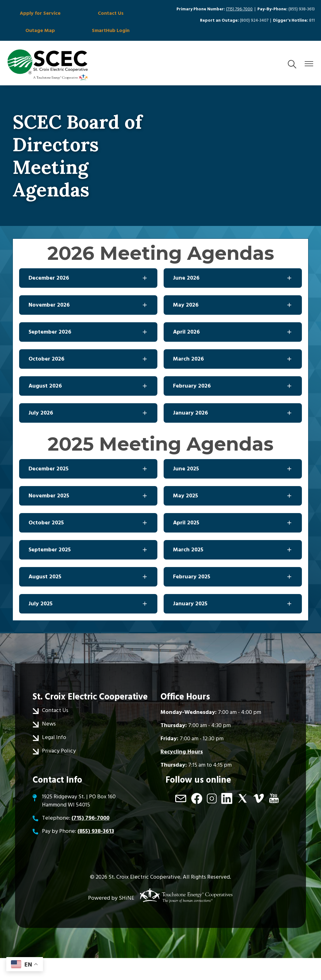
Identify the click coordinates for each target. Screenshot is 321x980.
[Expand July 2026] (88, 435)
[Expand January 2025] (233, 626)
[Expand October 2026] (88, 381)
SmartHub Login (29, 47)
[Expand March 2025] (233, 572)
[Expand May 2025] (233, 518)
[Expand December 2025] (88, 491)
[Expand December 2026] (88, 300)
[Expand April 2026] (233, 354)
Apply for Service (29, 19)
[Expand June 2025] (233, 491)
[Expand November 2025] (88, 518)
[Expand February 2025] (233, 599)
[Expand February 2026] (233, 408)
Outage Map (126, 15)
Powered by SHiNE (111, 920)
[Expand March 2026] (233, 381)
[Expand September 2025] (88, 572)
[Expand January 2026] (233, 435)
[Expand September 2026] (88, 354)
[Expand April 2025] (233, 545)
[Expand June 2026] (233, 300)
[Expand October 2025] (88, 545)
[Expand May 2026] (233, 327)
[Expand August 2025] (88, 599)
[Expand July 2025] (88, 626)
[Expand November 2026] (88, 327)
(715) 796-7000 (239, 9)
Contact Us (77, 15)
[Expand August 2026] (88, 408)
